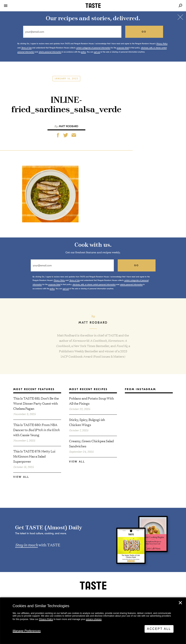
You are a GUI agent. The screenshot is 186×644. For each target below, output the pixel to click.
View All (21, 477)
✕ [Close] (180, 603)
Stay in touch (26, 545)
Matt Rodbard (69, 126)
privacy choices (94, 619)
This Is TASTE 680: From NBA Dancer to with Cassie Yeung (36, 430)
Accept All (159, 629)
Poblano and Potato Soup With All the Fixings (91, 401)
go (144, 32)
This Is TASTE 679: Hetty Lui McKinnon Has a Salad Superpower (34, 456)
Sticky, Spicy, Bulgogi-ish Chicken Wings (87, 422)
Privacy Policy (46, 619)
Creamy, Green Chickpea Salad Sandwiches (91, 443)
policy (83, 52)
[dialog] (93, 621)
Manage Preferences (27, 631)
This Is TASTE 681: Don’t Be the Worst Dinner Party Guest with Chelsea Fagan (36, 403)
